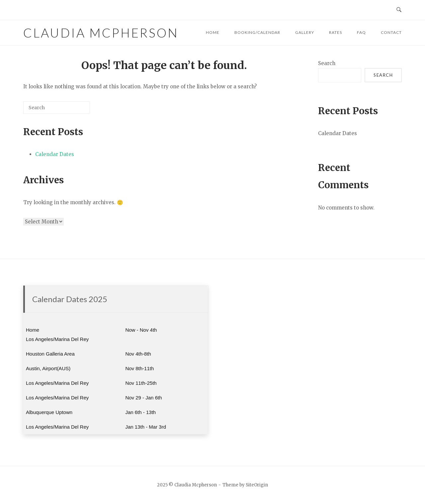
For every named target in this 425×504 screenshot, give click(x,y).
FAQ (361, 32)
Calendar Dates (55, 154)
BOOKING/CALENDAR (257, 32)
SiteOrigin (257, 485)
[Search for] (57, 108)
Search (327, 63)
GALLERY (305, 32)
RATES (336, 32)
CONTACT (391, 32)
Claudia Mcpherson (101, 33)
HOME (213, 32)
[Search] (75, 110)
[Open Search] (399, 10)
